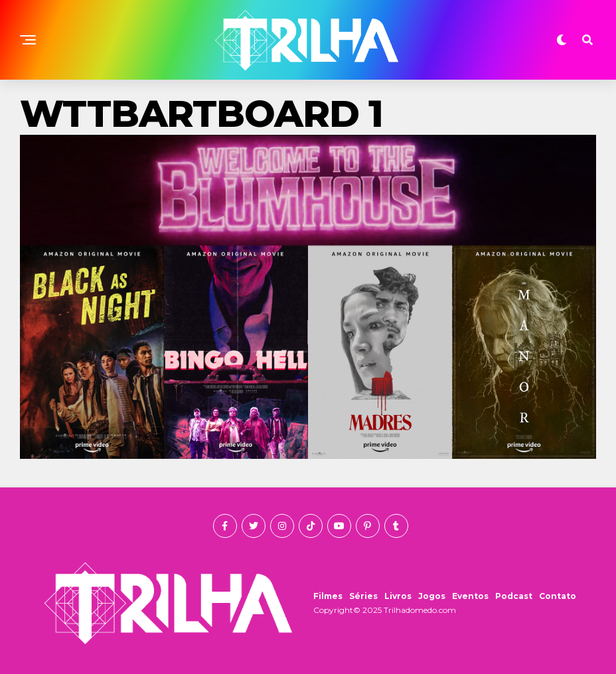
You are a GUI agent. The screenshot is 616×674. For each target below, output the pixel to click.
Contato (558, 596)
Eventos (470, 596)
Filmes (328, 596)
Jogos (432, 596)
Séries (363, 596)
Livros (398, 596)
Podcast (514, 596)
